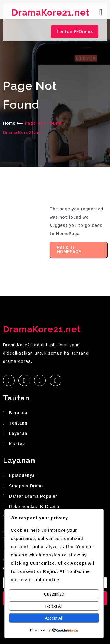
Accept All (54, 618)
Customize (54, 594)
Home (9, 123)
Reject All (54, 606)
